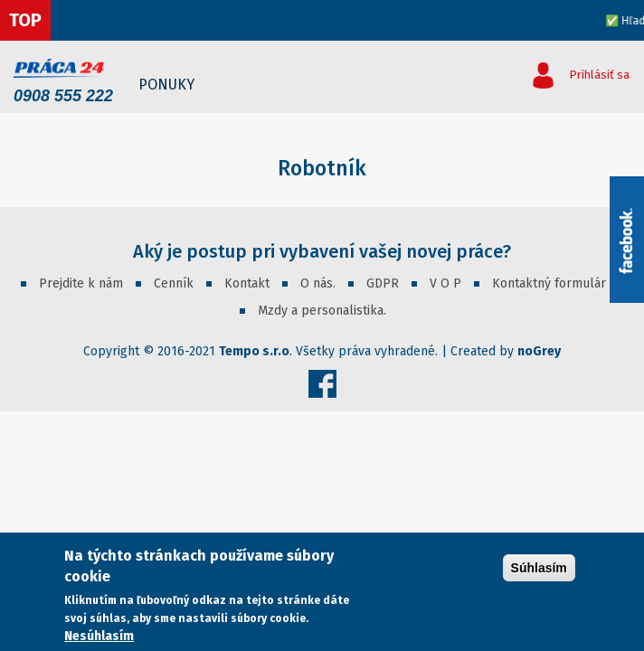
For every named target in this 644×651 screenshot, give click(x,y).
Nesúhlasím (99, 636)
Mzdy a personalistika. (322, 311)
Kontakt (247, 283)
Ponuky (166, 85)
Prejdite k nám (81, 283)
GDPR (383, 283)
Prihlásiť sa (599, 75)
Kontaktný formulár (549, 283)
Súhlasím (539, 568)
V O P (445, 283)
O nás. (318, 283)
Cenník (174, 283)
